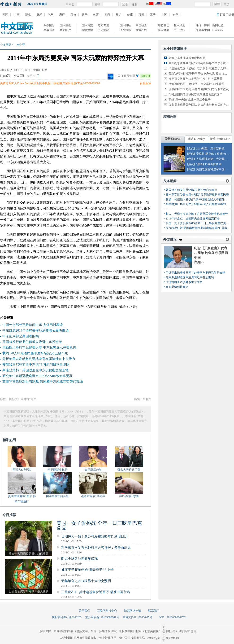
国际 (5, 15)
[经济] (191, 159)
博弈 (33, 399)
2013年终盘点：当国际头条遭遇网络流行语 (193, 219)
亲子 (153, 15)
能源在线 (141, 30)
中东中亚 (19, 45)
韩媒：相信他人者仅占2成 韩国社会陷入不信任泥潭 (198, 199)
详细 (199, 262)
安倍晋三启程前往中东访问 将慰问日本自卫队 (36, 365)
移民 (141, 15)
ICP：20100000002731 (173, 617)
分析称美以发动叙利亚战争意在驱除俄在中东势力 (39, 359)
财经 (39, 15)
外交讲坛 (163, 25)
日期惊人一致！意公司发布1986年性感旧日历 (94, 537)
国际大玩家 (16, 399)
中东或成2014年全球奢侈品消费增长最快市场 (35, 331)
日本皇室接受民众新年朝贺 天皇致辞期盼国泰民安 (197, 195)
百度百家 (146, 83)
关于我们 (84, 611)
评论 (199, 25)
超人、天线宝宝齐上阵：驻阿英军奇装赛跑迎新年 (197, 214)
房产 (62, 15)
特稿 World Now (220, 139)
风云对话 (163, 30)
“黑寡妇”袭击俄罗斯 (209, 164)
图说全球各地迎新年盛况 (79, 559)
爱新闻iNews (173, 139)
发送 (16, 76)
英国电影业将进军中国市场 (213, 169)
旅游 (119, 15)
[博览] (191, 169)
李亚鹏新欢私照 (57, 470)
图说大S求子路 (22, 470)
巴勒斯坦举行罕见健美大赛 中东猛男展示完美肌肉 (39, 348)
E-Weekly (217, 30)
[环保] (191, 154)
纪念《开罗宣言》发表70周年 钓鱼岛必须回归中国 (211, 253)
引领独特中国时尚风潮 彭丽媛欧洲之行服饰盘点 (199, 89)
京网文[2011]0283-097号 (138, 617)
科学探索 (87, 30)
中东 (27, 399)
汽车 (51, 15)
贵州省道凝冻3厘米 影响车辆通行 (22, 499)
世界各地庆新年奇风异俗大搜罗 (29, 591)
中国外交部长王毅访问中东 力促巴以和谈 (33, 325)
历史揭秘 (103, 30)
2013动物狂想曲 (129, 496)
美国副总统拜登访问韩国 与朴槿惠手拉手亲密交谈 (200, 63)
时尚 (107, 15)
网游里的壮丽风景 (57, 496)
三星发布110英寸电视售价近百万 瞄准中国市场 (95, 592)
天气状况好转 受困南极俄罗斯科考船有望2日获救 (197, 228)
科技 (73, 15)
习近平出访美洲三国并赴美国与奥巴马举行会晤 (195, 273)
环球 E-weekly (196, 139)
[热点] (191, 164)
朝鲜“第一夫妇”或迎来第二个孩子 (190, 100)
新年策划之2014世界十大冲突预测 (86, 581)
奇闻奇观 (103, 25)
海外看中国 (203, 30)
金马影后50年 (93, 470)
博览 (28, 15)
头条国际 (49, 25)
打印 (3, 76)
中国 (17, 15)
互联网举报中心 (107, 611)
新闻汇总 (218, 25)
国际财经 (125, 25)
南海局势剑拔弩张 (177, 287)
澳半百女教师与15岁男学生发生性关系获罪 (195, 79)
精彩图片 (65, 30)
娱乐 (85, 15)
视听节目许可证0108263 (67, 617)
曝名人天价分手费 (129, 470)
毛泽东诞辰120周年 (93, 496)
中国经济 (141, 25)
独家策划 (179, 25)
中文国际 (6, 45)
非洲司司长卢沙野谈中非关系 (184, 282)
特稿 (207, 25)
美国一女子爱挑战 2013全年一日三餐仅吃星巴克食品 (199, 223)
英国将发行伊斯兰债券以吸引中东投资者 (32, 342)
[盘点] (191, 149)
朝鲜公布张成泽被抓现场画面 (187, 58)
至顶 (163, 633)
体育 (96, 15)
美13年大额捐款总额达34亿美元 (29, 554)
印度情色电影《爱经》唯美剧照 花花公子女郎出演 (200, 68)
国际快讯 (65, 25)
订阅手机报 (227, 15)
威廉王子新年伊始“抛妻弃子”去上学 (87, 570)
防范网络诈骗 (133, 611)
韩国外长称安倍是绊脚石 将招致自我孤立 (192, 190)
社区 (164, 15)
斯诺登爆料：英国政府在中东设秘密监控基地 (35, 370)
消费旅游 (125, 30)
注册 (134, 4)
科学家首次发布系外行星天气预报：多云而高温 (96, 548)
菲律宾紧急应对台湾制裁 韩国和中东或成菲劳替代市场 (43, 382)
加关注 (145, 76)
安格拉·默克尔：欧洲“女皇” (213, 154)
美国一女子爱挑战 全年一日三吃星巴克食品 (99, 526)
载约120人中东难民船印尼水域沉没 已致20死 (35, 353)
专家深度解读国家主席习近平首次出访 (190, 277)
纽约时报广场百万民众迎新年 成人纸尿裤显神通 (196, 204)
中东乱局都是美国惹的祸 (21, 336)
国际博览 (87, 25)
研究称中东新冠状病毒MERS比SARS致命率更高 (37, 376)
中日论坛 (179, 30)
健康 (130, 15)
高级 (226, 4)
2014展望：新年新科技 (210, 149)
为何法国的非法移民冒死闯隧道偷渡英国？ (195, 94)
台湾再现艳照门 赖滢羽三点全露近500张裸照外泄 (199, 84)
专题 (175, 15)
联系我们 (154, 611)
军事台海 (49, 30)
